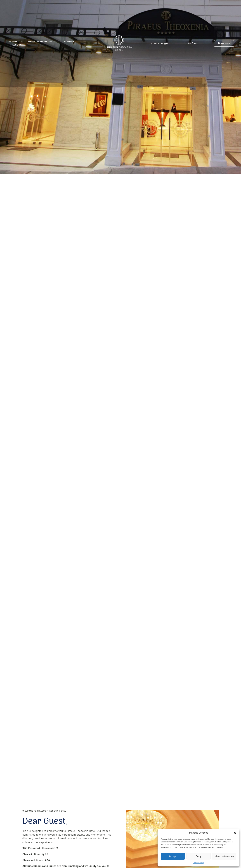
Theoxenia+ (18, 45)
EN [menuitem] (189, 44)
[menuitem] (189, 44)
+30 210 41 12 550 (159, 43)
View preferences (224, 856)
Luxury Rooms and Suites (43, 42)
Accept (173, 856)
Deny (198, 856)
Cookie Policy (199, 863)
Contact (69, 42)
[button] (235, 833)
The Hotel (15, 42)
